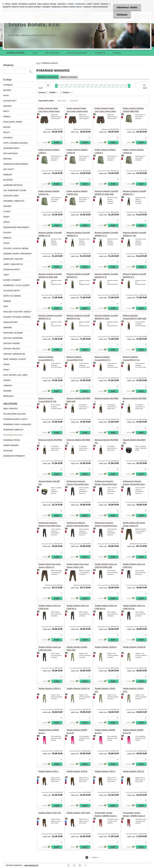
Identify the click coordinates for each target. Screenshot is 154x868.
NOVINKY (7, 90)
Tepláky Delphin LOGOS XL (78, 689)
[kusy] (57, 138)
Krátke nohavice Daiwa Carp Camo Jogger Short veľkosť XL (77, 111)
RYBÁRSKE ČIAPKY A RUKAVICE (17, 425)
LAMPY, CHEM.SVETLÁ (13, 264)
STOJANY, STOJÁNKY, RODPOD (17, 317)
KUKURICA (8, 138)
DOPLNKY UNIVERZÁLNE (14, 354)
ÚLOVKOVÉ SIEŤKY (12, 291)
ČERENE (7, 301)
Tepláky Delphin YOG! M (77, 771)
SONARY (7, 380)
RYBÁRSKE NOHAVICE (13, 435)
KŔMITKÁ (7, 238)
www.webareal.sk (31, 865)
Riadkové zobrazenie (69, 77)
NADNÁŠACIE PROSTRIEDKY (16, 164)
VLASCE (7, 212)
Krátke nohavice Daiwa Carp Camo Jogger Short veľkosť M (49, 111)
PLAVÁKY (7, 233)
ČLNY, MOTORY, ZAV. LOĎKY (16, 375)
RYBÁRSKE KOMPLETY (13, 430)
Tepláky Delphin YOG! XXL (50, 813)
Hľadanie (8, 65)
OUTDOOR (8, 451)
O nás (35, 53)
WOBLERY (8, 175)
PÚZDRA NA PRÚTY (12, 270)
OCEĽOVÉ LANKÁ (11, 196)
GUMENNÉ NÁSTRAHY (13, 185)
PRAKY (6, 370)
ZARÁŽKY (7, 206)
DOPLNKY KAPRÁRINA (13, 338)
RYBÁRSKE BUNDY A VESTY (16, 419)
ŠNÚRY (6, 217)
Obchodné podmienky (77, 53)
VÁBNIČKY (8, 386)
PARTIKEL (8, 159)
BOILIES (7, 127)
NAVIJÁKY (8, 106)
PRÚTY (6, 111)
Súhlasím (122, 15)
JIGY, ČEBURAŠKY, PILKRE (15, 190)
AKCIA (6, 96)
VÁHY (6, 307)
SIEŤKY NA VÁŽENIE (12, 296)
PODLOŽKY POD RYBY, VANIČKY (17, 312)
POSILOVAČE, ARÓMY (13, 122)
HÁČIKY (7, 222)
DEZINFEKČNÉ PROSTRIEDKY (16, 227)
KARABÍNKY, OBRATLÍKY (14, 201)
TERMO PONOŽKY (11, 445)
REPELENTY (9, 396)
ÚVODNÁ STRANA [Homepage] (15, 53)
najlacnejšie (62, 101)
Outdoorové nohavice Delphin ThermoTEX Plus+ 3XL (106, 484)
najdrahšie (74, 101)
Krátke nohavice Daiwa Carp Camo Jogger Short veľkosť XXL (105, 111)
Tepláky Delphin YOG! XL (134, 771)
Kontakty (117, 53)
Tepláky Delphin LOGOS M (134, 647)
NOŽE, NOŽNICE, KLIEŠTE (15, 359)
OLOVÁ (6, 243)
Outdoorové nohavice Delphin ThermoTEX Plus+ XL (106, 526)
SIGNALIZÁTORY (11, 322)
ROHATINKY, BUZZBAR (13, 333)
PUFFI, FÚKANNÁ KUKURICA (16, 143)
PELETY (7, 132)
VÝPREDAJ (8, 85)
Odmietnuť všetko (127, 7)
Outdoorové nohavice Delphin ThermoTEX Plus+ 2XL (78, 484)
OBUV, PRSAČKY (11, 409)
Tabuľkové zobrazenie (48, 77)
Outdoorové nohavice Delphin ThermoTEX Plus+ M (50, 526)
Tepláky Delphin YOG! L (49, 771)
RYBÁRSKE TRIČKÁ (12, 440)
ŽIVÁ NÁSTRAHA (10, 154)
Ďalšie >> (96, 857)
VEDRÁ (6, 365)
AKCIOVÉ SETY (10, 101)
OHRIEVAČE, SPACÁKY (13, 259)
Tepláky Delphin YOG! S (105, 771)
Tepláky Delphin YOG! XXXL (79, 813)
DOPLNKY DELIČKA (12, 349)
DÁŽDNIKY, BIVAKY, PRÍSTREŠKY (18, 254)
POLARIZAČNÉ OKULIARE (15, 414)
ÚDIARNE (7, 391)
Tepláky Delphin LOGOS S (50, 689)
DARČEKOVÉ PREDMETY (14, 456)
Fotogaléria (100, 53)
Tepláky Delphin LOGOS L (106, 647)
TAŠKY (6, 275)
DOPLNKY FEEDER (12, 343)
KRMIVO (7, 117)
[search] (30, 72)
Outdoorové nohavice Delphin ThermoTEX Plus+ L (134, 484)
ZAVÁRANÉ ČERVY (11, 148)
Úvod (38, 63)
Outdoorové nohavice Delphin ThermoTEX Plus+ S (78, 526)
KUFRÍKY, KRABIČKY (12, 280)
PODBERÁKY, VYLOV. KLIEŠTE (16, 285)
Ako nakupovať (52, 53)
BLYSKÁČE (8, 180)
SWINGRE (8, 328)
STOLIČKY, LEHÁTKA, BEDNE (16, 248)
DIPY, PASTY (9, 169)
